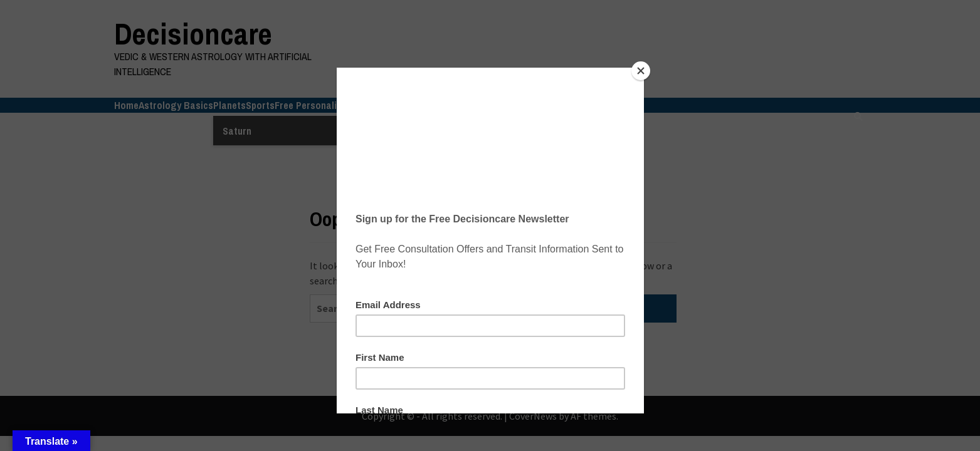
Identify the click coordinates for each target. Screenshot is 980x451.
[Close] (641, 71)
